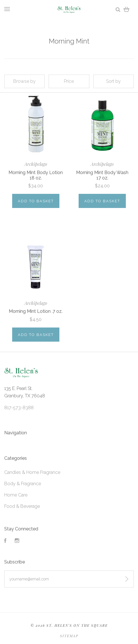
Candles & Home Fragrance (32, 472)
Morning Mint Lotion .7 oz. (36, 311)
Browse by (24, 81)
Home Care (16, 495)
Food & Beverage (22, 506)
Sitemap (69, 636)
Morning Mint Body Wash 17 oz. (102, 175)
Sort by (113, 81)
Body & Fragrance (23, 484)
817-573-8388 (19, 408)
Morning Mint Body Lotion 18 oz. (36, 175)
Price (69, 81)
